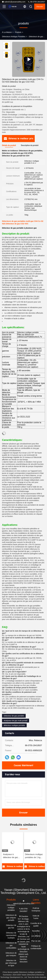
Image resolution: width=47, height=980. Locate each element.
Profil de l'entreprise (36, 909)
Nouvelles (36, 931)
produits (18, 32)
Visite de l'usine (36, 917)
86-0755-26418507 (36, 2)
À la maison (7, 32)
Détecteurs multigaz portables (14, 37)
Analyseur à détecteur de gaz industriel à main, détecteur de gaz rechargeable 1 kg (11, 856)
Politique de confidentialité (36, 947)
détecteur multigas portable (14, 725)
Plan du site (36, 941)
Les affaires (36, 936)
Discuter (40, 7)
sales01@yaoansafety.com (14, 2)
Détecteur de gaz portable (14, 716)
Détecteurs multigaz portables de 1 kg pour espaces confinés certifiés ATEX (34, 856)
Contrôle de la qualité (36, 925)
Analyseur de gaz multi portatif (16, 721)
